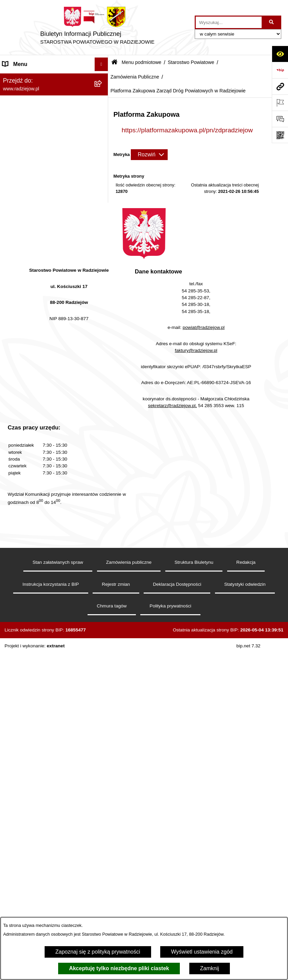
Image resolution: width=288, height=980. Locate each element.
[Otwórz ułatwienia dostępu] (280, 54)
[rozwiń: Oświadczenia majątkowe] (103, 534)
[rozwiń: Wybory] (103, 778)
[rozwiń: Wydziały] (103, 239)
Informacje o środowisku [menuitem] (32, 653)
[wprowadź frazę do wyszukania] (229, 22)
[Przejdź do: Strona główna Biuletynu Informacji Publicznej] (114, 63)
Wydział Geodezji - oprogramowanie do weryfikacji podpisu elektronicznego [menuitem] (46, 718)
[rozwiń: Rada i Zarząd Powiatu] (103, 114)
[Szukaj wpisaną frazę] (272, 22)
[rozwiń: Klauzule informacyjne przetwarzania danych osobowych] (103, 618)
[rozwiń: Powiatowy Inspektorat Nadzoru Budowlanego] (103, 667)
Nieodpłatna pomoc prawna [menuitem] (36, 805)
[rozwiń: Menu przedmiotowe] (103, 578)
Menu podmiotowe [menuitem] (25, 78)
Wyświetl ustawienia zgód (202, 952)
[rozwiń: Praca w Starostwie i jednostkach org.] (103, 640)
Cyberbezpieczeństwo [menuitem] (29, 873)
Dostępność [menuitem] (17, 886)
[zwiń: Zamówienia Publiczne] (103, 257)
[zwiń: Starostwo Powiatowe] (103, 131)
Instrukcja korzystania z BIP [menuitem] (36, 605)
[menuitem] (54, 96)
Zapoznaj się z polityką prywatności (98, 952)
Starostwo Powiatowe (191, 62)
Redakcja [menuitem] (14, 591)
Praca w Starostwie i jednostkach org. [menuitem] (48, 640)
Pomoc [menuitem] (11, 832)
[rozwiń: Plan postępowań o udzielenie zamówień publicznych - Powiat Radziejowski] (103, 404)
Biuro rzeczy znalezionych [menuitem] (34, 791)
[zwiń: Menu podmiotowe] (103, 78)
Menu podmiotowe (142, 62)
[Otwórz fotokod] (280, 135)
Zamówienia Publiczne (135, 77)
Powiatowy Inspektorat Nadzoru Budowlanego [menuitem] (41, 671)
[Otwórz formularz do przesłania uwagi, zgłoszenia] (280, 119)
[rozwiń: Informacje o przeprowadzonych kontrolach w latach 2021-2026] (103, 446)
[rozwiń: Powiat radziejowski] (103, 96)
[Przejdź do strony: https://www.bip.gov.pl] (280, 70)
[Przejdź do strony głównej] (97, 27)
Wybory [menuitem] (12, 778)
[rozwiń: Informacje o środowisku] (103, 654)
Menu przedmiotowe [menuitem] (27, 577)
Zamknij (210, 968)
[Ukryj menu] (101, 64)
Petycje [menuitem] (11, 818)
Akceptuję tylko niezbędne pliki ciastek (119, 968)
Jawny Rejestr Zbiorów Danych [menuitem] (40, 859)
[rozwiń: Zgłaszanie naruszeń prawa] (103, 498)
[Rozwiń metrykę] (149, 155)
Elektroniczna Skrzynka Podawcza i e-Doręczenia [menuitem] (49, 693)
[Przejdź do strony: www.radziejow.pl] (280, 86)
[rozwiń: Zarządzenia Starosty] (103, 480)
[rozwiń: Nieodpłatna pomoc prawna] (103, 805)
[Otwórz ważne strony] (280, 103)
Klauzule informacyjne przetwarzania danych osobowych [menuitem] (47, 622)
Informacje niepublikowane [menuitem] (35, 845)
